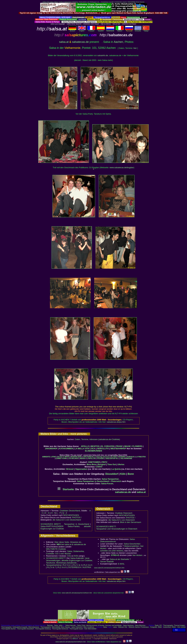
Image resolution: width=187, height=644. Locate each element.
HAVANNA (122, 457)
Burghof (102, 464)
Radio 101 (158, 625)
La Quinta (116, 469)
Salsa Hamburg (128, 625)
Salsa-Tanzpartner (110, 479)
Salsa (56, 625)
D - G (47, 513)
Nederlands (110, 30)
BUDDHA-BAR (76, 457)
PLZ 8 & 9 (62, 567)
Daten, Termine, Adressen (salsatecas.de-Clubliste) (97, 439)
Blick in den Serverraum (131, 522)
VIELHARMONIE (126, 458)
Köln (123, 474)
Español (101, 30)
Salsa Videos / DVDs (56, 2)
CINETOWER (94, 462)
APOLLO (85, 446)
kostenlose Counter (108, 2)
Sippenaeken (81, 469)
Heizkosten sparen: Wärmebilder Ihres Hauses (130, 2)
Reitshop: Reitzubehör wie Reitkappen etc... (86, 2)
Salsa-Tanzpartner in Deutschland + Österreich (99, 481)
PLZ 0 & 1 (67, 565)
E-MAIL (121, 564)
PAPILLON (92, 458)
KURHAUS (131, 457)
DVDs (76, 556)
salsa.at (64, 42)
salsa (61, 625)
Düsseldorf (112, 474)
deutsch (72, 30)
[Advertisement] (94, 15)
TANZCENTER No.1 (112, 458)
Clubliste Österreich (124, 513)
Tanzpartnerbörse (54, 565)
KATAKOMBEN (66, 449)
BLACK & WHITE (64, 457)
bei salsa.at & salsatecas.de (71, 544)
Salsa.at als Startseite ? (120, 559)
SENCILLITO (103, 449)
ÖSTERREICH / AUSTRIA (80, 567)
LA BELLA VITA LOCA (85, 449)
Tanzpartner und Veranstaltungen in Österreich (117, 529)
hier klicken (137, 555)
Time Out (112, 464)
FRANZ (119, 446)
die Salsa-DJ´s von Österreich (122, 520)
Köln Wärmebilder (90, 629)
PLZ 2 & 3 (77, 565)
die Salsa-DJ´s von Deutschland (67, 520)
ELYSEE (114, 457)
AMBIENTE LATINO (49, 457)
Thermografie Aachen (9, 629)
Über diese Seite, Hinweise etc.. (68, 542)
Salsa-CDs (46, 2)
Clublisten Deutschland (70, 511)
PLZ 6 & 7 (52, 567)
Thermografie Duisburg (43, 629)
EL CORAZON (108, 446)
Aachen (119, 42)
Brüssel (70, 469)
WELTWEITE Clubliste (56, 549)
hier (135, 48)
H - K (53, 513)
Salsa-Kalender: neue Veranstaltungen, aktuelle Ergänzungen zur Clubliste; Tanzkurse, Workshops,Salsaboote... (69, 560)
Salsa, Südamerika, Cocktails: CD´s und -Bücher (65, 552)
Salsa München (140, 625)
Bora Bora (92, 464)
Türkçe (146, 30)
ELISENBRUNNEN (94, 451)
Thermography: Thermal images (174, 625)
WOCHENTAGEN (71, 515)
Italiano (120, 30)
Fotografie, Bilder (156, 627)
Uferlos (121, 464)
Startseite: (66, 489)
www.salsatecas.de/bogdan (122, 167)
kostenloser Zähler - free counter (175, 627)
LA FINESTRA (141, 457)
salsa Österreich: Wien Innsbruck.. (83, 627)
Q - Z (65, 513)
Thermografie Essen (76, 629)
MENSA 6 (83, 458)
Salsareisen (68, 2)
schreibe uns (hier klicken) (112, 551)
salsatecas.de (80, 42)
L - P (59, 513)
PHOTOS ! (77, 517)
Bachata (50, 625)
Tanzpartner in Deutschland (77, 524)
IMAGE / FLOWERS (133, 446)
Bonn (131, 474)
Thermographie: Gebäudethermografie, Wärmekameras (20, 627)
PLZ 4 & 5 (88, 565)
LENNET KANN (61, 458)
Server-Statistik (107, 562)
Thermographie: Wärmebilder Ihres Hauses (55, 627)
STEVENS (100, 458)
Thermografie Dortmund (60, 629)
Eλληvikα (138, 30)
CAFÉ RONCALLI (89, 457)
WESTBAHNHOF (118, 449)
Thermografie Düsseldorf (25, 629)
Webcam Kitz (123, 627)
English (82, 30)
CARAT (99, 467)
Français (91, 30)
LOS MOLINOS (73, 458)
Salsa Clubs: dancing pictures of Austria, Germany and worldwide (99, 625)
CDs (69, 556)
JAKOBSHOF (51, 449)
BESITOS (95, 446)
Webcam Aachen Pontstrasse (139, 627)
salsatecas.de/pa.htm (116, 422)
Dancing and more (103, 457)
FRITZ (104, 462)
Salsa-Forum (107, 484)
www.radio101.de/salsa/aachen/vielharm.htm (109, 568)
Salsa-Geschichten (132, 544)
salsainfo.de (103, 55)
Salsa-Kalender (71, 625)
